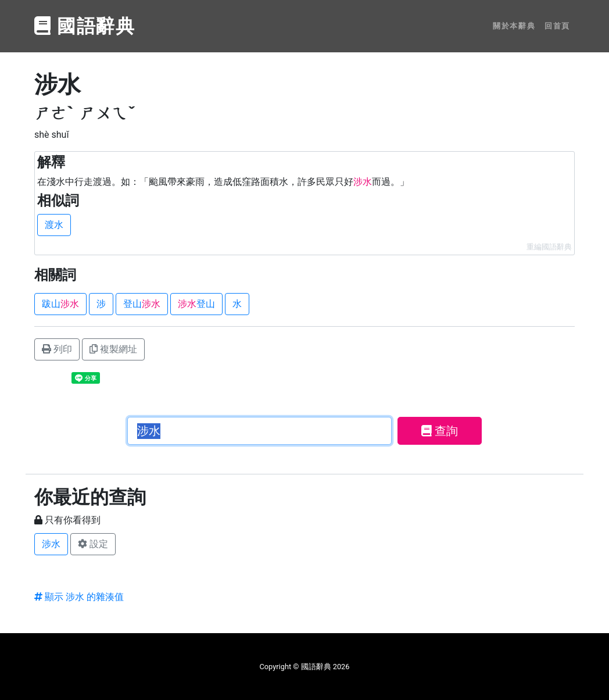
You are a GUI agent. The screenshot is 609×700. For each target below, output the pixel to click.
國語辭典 (85, 26)
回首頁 (557, 26)
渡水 (54, 225)
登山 (142, 304)
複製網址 (113, 349)
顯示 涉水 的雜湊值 (79, 597)
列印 (57, 349)
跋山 (60, 304)
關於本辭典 (514, 26)
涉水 (51, 544)
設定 (93, 544)
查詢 (440, 431)
